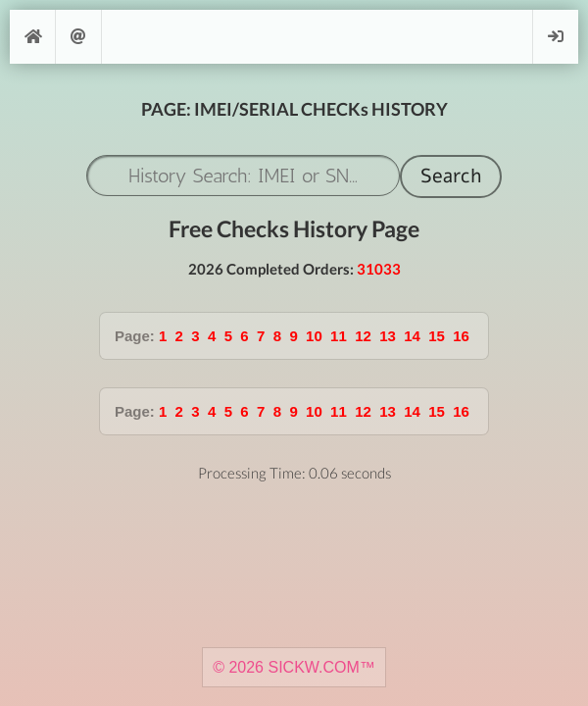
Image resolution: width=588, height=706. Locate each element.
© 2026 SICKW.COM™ (294, 667)
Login (556, 37)
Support (78, 37)
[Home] (32, 37)
